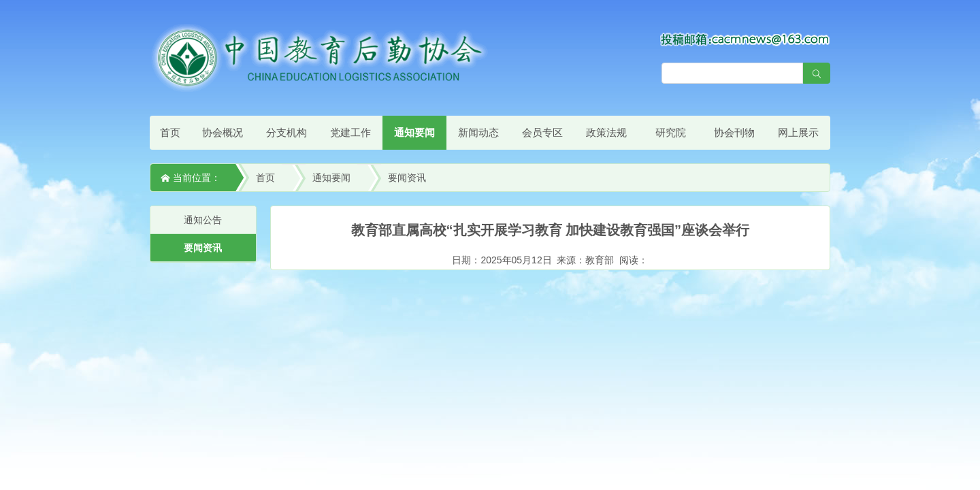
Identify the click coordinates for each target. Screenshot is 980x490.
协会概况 (223, 132)
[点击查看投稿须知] (745, 39)
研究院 (671, 132)
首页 (170, 132)
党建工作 (350, 132)
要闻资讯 (407, 178)
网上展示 (798, 132)
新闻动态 (478, 132)
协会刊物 (734, 132)
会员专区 (542, 132)
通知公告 (203, 220)
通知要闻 (414, 132)
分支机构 (287, 132)
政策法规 (606, 132)
